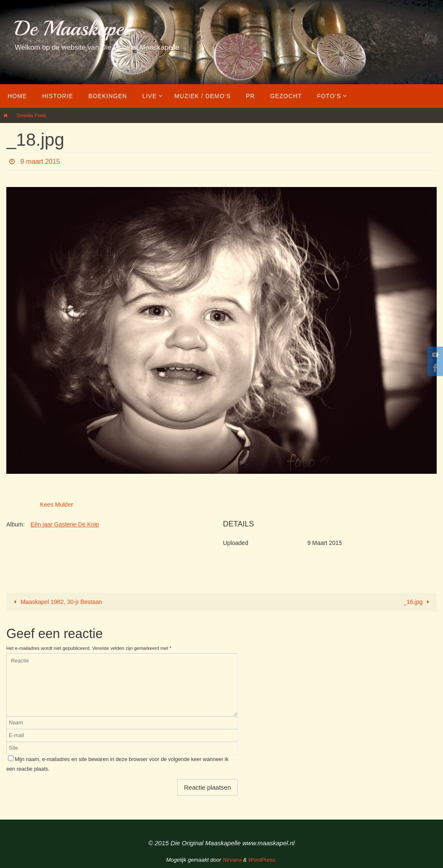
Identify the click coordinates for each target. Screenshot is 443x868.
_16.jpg (418, 602)
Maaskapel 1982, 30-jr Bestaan (56, 602)
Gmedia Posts (31, 115)
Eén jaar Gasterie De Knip (65, 524)
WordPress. (263, 860)
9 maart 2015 (40, 162)
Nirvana (232, 860)
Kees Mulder (57, 505)
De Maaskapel (72, 28)
